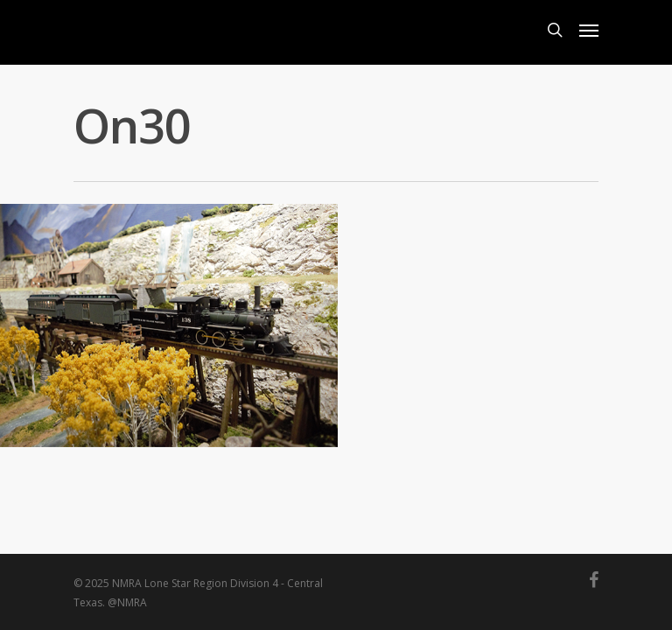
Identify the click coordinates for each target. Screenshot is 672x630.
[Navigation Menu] (589, 30)
